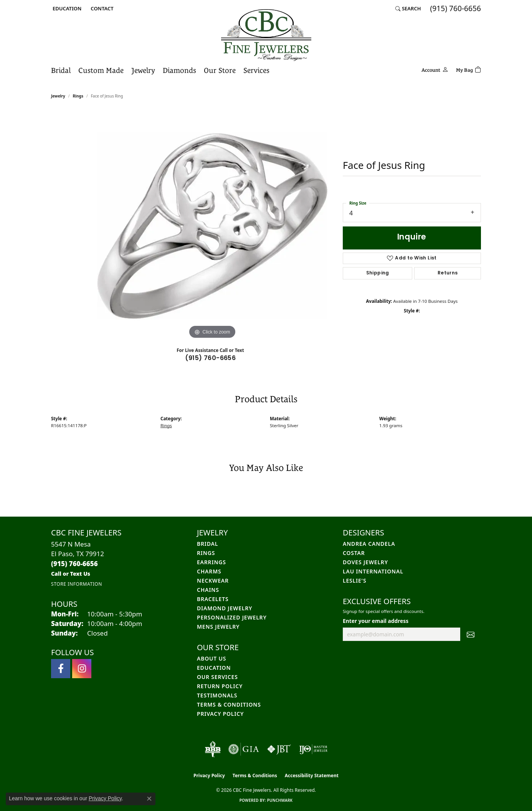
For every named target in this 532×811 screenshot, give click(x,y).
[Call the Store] (74, 564)
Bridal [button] (61, 70)
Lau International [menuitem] (373, 571)
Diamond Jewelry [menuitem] (225, 608)
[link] (101, 8)
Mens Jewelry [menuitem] (218, 627)
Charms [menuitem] (209, 571)
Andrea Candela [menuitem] (369, 544)
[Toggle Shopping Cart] (468, 69)
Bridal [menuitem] (207, 544)
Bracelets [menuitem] (213, 599)
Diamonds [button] (179, 70)
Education (214, 668)
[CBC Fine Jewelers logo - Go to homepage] (266, 35)
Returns (448, 273)
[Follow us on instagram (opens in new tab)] (82, 669)
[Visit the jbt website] (279, 749)
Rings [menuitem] (206, 553)
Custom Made (101, 70)
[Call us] (71, 574)
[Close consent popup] (149, 799)
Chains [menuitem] (208, 590)
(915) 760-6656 (211, 358)
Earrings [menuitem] (211, 562)
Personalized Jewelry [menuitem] (232, 617)
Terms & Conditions (229, 704)
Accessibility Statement (312, 775)
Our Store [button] (220, 70)
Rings (78, 96)
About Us (211, 658)
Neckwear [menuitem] (213, 581)
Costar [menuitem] (354, 553)
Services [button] (256, 70)
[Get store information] (77, 584)
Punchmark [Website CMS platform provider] (280, 800)
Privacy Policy (220, 714)
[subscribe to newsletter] (471, 634)
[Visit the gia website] (244, 749)
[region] (212, 226)
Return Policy (220, 686)
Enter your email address (376, 621)
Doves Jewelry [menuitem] (365, 562)
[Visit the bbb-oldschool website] (213, 749)
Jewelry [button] (143, 70)
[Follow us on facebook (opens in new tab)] (61, 669)
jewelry (58, 96)
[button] (66, 8)
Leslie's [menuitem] (354, 581)
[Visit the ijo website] (313, 749)
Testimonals (217, 695)
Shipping (378, 273)
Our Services (217, 677)
